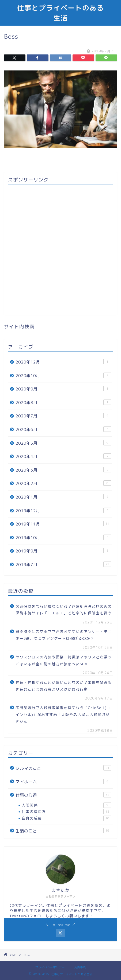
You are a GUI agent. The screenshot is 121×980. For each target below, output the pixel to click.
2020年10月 (63, 376)
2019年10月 (63, 538)
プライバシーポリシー (50, 967)
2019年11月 (63, 524)
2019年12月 (63, 511)
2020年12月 (63, 362)
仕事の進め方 (67, 812)
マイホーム (63, 782)
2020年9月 (63, 389)
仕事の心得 (63, 795)
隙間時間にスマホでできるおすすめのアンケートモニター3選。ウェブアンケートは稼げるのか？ (64, 635)
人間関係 (67, 805)
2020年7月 (63, 416)
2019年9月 (63, 551)
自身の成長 (67, 818)
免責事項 (80, 967)
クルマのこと (63, 768)
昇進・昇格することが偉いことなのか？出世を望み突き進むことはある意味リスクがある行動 (64, 686)
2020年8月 (63, 402)
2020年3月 (63, 470)
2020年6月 (63, 429)
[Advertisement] (61, 250)
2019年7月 (63, 564)
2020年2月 (63, 483)
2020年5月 (63, 443)
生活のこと (63, 831)
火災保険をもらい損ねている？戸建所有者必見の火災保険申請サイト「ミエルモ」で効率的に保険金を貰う (64, 610)
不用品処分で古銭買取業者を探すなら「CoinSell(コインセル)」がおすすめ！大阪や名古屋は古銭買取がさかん (63, 714)
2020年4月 (63, 456)
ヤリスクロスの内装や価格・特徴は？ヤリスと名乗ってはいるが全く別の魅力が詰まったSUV (64, 660)
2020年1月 (63, 497)
